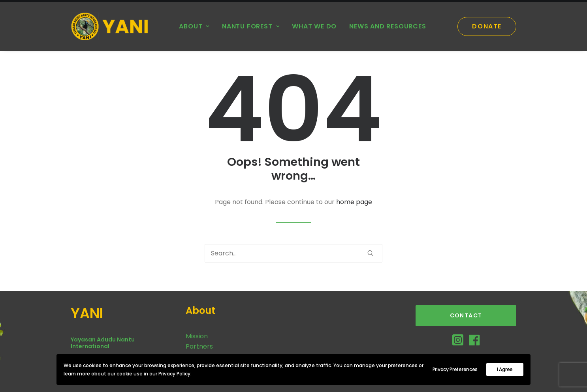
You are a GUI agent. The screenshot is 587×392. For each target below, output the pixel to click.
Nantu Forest (251, 26)
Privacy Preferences (455, 369)
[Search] (293, 253)
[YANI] (112, 26)
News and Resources (388, 26)
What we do (314, 26)
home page (354, 202)
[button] (371, 253)
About (194, 26)
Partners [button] (199, 346)
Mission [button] (197, 336)
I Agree (505, 369)
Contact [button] (466, 315)
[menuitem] (194, 26)
